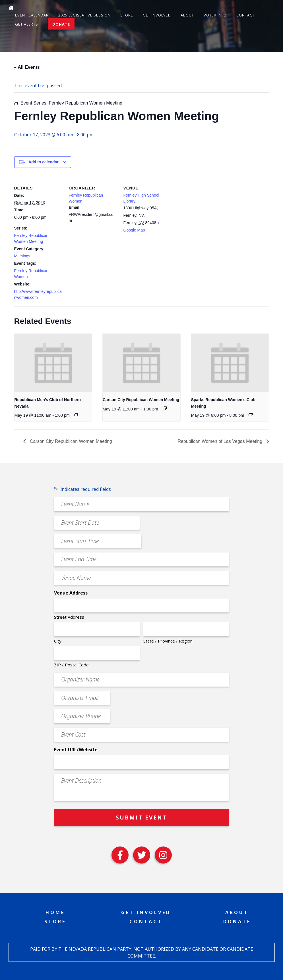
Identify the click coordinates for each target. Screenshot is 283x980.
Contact (245, 15)
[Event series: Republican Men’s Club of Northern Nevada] (76, 414)
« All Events (27, 67)
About (187, 15)
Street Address (69, 617)
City (58, 641)
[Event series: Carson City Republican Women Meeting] (165, 408)
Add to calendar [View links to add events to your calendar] (44, 162)
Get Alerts (27, 24)
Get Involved (157, 15)
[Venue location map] (208, 216)
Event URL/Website (76, 750)
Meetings (22, 256)
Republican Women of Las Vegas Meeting (220, 441)
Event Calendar (32, 15)
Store (127, 15)
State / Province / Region (168, 641)
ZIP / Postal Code (71, 665)
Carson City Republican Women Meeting (141, 400)
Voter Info (215, 15)
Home (55, 912)
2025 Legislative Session (84, 15)
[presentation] (53, 363)
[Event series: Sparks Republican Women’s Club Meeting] (251, 414)
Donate (61, 24)
